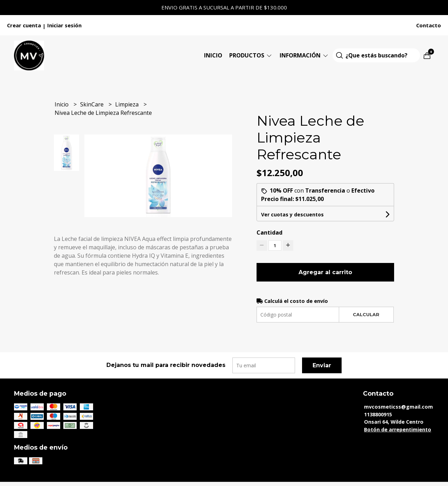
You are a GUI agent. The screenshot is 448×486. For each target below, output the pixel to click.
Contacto (429, 25)
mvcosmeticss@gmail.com (398, 407)
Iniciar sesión (64, 25)
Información (304, 55)
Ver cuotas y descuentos (292, 214)
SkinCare (93, 104)
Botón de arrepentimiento (398, 429)
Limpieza (128, 104)
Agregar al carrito (325, 272)
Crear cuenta (24, 25)
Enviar (322, 365)
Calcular (366, 315)
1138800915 (378, 414)
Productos (251, 55)
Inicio (213, 55)
